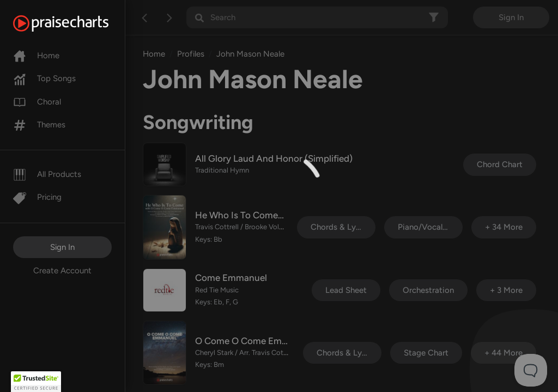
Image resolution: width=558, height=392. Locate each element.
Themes (39, 125)
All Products (47, 174)
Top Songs (44, 78)
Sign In (62, 247)
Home (36, 56)
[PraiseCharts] (74, 23)
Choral (37, 102)
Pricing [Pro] (37, 197)
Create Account (62, 271)
